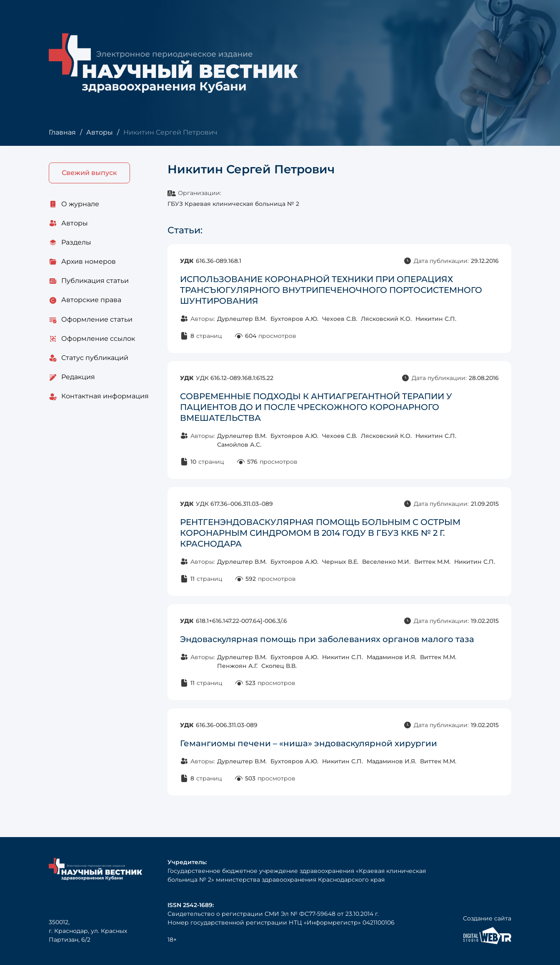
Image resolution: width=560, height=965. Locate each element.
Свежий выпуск (89, 173)
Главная (62, 132)
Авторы (100, 132)
